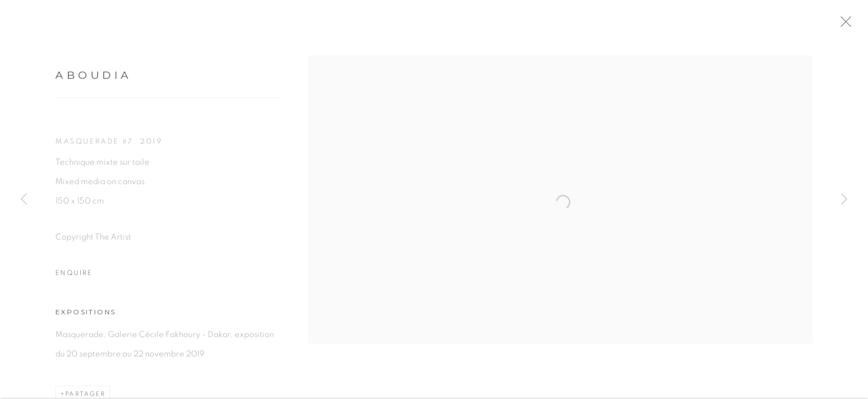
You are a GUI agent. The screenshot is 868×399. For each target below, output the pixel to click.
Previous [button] (24, 199)
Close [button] (854, 25)
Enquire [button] (74, 277)
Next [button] (844, 199)
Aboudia (94, 79)
